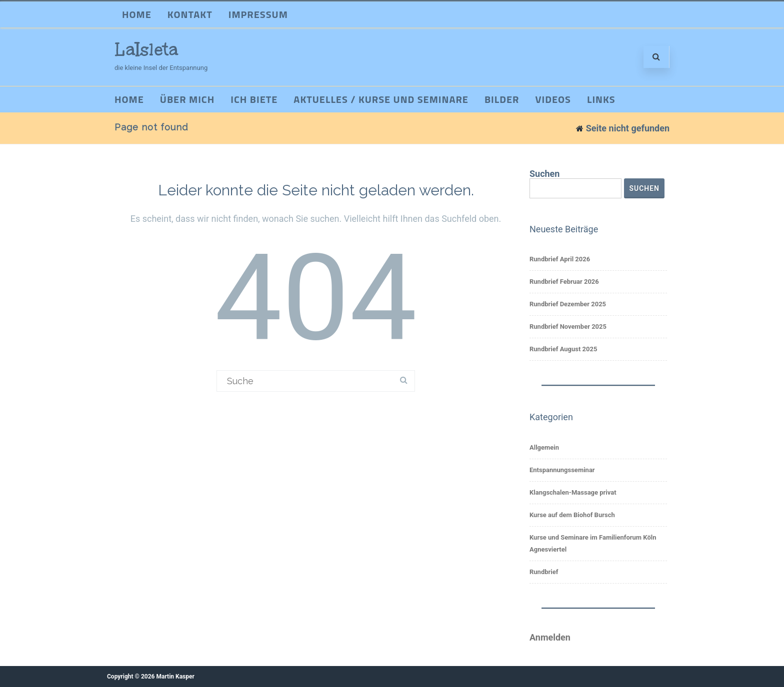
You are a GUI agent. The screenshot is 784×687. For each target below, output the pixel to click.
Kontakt (190, 14)
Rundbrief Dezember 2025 (568, 304)
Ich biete (254, 99)
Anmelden (550, 637)
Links (601, 99)
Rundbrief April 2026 (560, 259)
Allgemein (544, 447)
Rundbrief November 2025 (568, 327)
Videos (553, 99)
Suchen (544, 174)
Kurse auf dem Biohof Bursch (572, 515)
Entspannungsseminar (562, 470)
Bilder (502, 99)
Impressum (258, 14)
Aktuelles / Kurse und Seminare (381, 99)
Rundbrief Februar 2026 (564, 282)
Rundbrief (544, 572)
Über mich (187, 99)
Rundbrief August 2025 (563, 349)
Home (137, 14)
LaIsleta (146, 49)
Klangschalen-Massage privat (573, 492)
